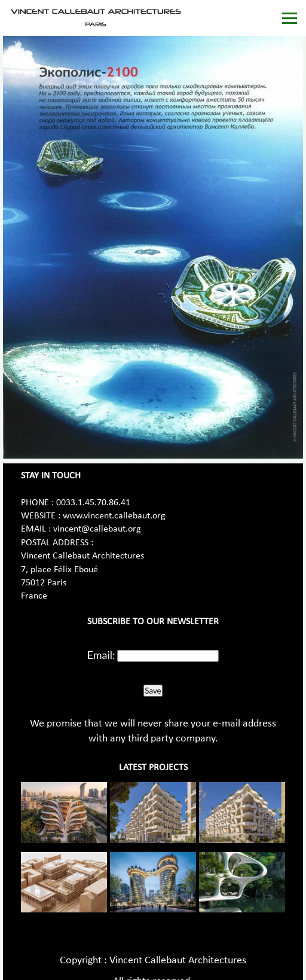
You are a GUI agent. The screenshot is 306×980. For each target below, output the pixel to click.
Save (153, 691)
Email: (101, 655)
